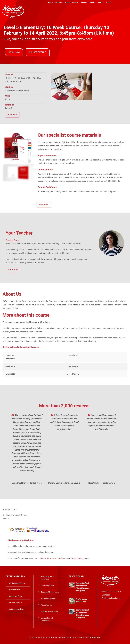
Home (50, 2)
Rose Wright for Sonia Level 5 (102, 483)
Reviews (84, 2)
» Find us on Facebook (110, 598)
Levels (93, 2)
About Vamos (46, 605)
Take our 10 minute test (50, 592)
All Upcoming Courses (18, 583)
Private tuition (15, 590)
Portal (108, 2)
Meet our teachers (48, 599)
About (101, 2)
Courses (59, 2)
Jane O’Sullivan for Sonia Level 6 (27, 483)
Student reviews (16, 603)
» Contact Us (106, 595)
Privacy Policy (77, 558)
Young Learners (72, 2)
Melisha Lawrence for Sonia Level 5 (64, 483)
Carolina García (13, 240)
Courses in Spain (16, 596)
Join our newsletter (17, 609)
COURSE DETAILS (38, 52)
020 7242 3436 (115, 592)
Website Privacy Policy (50, 612)
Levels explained (47, 586)
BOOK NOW (14, 52)
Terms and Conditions (57, 558)
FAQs (44, 558)
